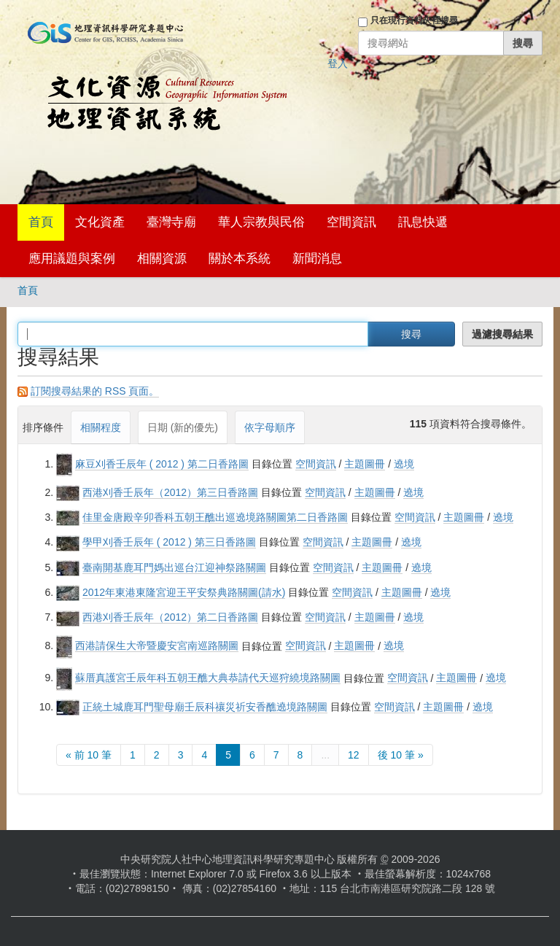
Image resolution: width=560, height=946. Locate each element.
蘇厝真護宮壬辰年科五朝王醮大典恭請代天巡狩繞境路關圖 (208, 678)
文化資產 (100, 222)
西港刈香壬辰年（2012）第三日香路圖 (170, 492)
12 (354, 755)
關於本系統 (240, 259)
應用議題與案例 (72, 259)
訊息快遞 (423, 222)
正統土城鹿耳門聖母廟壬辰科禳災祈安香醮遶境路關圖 (205, 707)
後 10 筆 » (401, 755)
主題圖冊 (365, 464)
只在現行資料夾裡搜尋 (414, 20)
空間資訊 (351, 222)
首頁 (41, 222)
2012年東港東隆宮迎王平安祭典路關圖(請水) (184, 592)
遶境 (404, 464)
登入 (338, 63)
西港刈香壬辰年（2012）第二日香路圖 (170, 617)
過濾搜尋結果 (502, 334)
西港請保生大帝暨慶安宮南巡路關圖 (157, 645)
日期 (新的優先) (183, 427)
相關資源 (162, 259)
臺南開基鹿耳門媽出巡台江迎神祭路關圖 (174, 567)
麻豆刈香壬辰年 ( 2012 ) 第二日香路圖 (162, 464)
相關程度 (101, 427)
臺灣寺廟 (171, 222)
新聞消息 (317, 259)
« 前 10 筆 (89, 755)
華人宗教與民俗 (261, 222)
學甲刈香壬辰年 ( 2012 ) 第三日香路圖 (169, 542)
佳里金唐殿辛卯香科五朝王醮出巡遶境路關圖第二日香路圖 (215, 517)
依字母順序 (270, 427)
